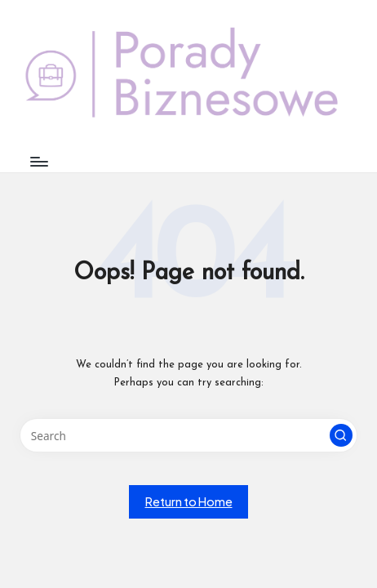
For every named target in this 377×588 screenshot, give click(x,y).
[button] (341, 435)
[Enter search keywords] (188, 435)
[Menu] (38, 161)
